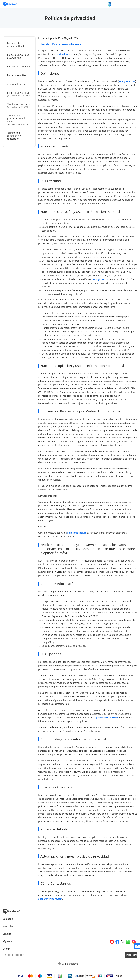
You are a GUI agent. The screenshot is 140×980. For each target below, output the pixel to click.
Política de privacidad (19, 94)
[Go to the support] (137, 946)
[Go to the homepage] (11, 4)
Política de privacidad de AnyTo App (18, 56)
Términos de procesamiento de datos (19, 120)
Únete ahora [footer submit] (131, 947)
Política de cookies (16, 75)
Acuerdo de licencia (17, 84)
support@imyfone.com (89, 714)
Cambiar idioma (70, 956)
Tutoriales (8, 919)
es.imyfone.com (65, 54)
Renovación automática (19, 67)
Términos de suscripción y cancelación (14, 136)
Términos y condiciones (19, 105)
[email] (64, 947)
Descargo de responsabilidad (15, 45)
